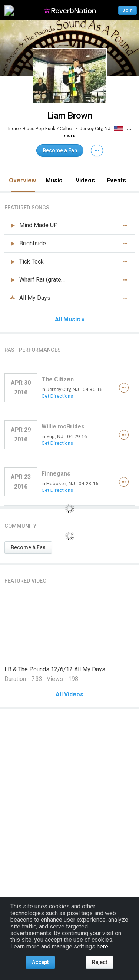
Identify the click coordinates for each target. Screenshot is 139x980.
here (102, 946)
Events (116, 180)
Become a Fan (60, 150)
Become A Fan (28, 547)
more (70, 136)
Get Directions (57, 396)
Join (128, 10)
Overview (22, 180)
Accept (40, 962)
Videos (85, 180)
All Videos (69, 695)
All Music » (70, 320)
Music (54, 180)
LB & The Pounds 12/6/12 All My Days (55, 669)
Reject (100, 962)
